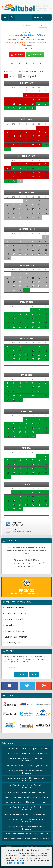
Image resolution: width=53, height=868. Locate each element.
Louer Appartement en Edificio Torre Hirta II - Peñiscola (26, 808)
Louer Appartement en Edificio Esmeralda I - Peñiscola (27, 772)
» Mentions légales (12, 643)
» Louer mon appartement (15, 637)
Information (35, 55)
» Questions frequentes (14, 607)
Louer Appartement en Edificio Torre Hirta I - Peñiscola (27, 820)
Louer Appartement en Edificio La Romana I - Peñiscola (26, 759)
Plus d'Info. (21, 674)
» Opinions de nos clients (14, 613)
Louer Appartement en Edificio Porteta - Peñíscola (27, 797)
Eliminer (34, 674)
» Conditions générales (13, 631)
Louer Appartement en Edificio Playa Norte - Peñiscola (27, 828)
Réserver (17, 55)
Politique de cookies (15, 863)
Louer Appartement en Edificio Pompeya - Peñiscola (26, 814)
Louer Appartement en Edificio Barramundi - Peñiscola (26, 779)
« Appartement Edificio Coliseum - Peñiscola (27, 35)
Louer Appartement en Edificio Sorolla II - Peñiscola (26, 802)
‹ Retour (27, 33)
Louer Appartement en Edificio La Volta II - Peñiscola (27, 792)
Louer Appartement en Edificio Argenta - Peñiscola (26, 748)
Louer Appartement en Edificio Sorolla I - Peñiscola (27, 834)
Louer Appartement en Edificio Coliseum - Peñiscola (26, 753)
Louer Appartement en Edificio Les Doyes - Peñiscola (27, 766)
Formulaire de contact (22, 532)
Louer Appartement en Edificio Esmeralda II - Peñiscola (26, 786)
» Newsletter (9, 625)
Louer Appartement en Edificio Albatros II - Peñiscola (26, 839)
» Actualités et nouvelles (14, 619)
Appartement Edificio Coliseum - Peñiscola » (26, 40)
